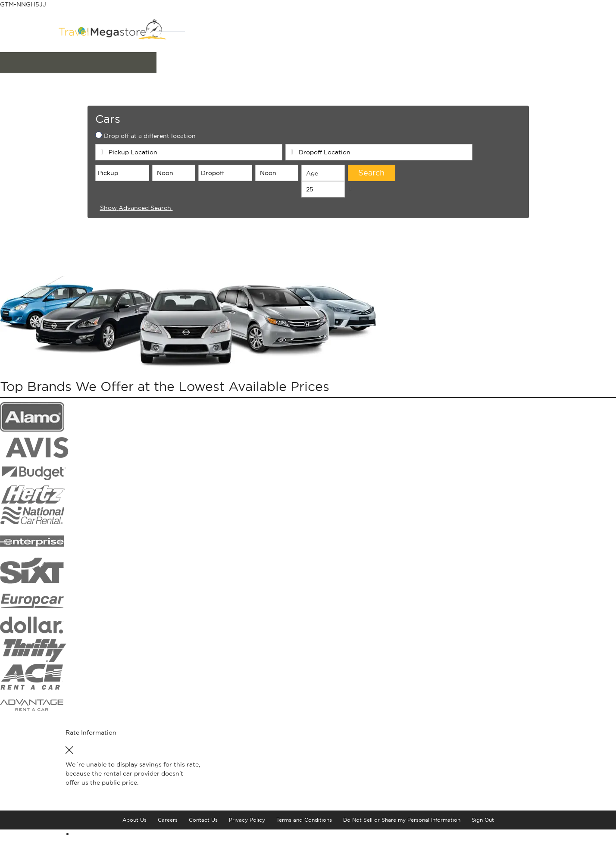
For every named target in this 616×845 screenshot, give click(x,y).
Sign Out (483, 827)
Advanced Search (141, 215)
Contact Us (203, 827)
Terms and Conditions (304, 827)
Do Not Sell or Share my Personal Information (402, 827)
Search (371, 180)
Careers (168, 827)
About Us (134, 827)
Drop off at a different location (150, 143)
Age (312, 180)
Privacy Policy (247, 827)
